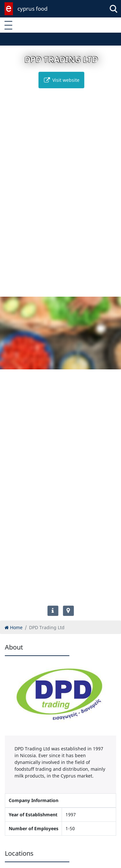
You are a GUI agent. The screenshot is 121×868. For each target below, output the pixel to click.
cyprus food (32, 9)
